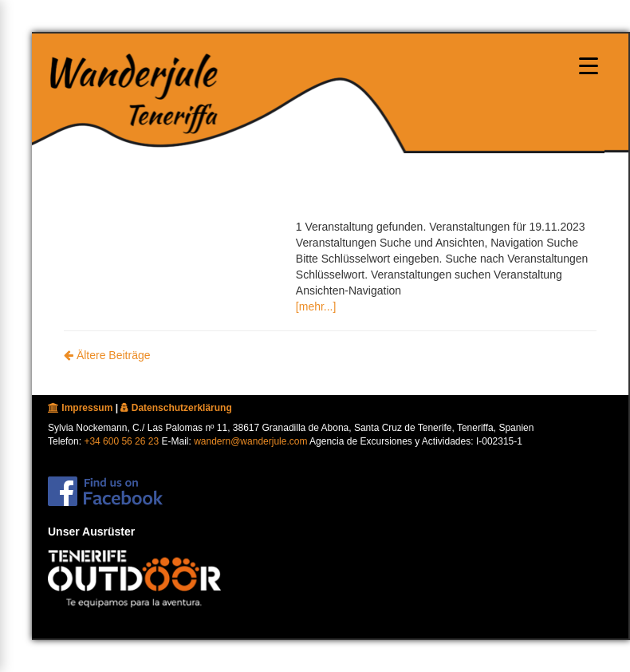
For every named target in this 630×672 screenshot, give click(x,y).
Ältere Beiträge (107, 355)
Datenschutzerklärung (176, 408)
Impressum (80, 408)
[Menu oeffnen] (589, 65)
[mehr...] (316, 306)
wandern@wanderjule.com (250, 441)
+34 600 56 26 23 (121, 441)
